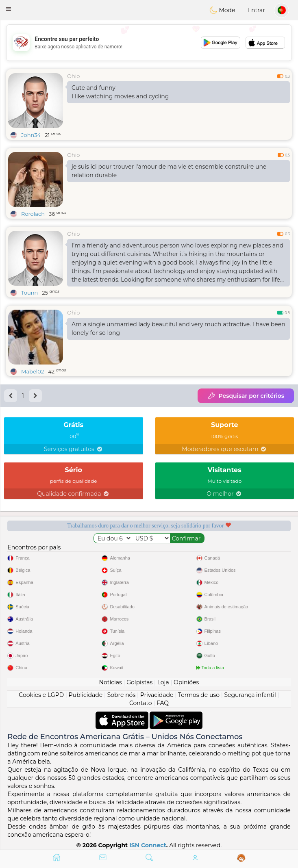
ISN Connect (148, 845)
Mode (222, 10)
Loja (163, 682)
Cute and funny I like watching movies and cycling (120, 92)
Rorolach (33, 214)
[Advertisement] (149, 43)
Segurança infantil (250, 695)
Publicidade (86, 695)
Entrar (256, 10)
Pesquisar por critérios (246, 396)
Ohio (73, 76)
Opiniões (186, 682)
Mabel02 (33, 371)
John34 (31, 135)
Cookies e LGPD (41, 695)
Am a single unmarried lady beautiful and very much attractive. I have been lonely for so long (178, 329)
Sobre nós (122, 695)
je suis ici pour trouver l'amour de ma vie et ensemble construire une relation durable (169, 171)
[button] (9, 9)
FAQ (163, 703)
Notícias (111, 682)
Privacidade (157, 695)
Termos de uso (199, 695)
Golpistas (139, 682)
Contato (141, 703)
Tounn (29, 293)
